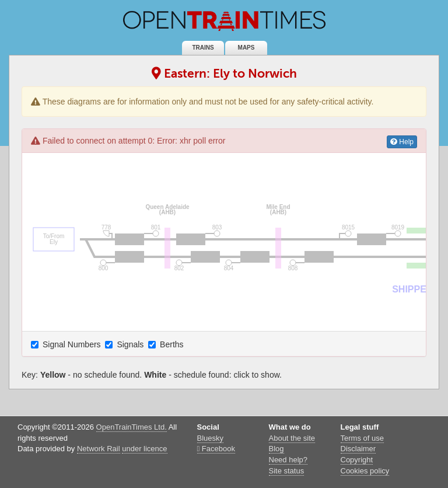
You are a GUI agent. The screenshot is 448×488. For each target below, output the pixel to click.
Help (402, 142)
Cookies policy (365, 471)
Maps (246, 48)
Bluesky (211, 438)
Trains (203, 48)
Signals (125, 344)
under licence (144, 449)
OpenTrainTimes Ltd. (132, 427)
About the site (292, 438)
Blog (276, 449)
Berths (167, 344)
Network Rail (99, 449)
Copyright (357, 460)
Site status (287, 471)
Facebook (216, 449)
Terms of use (362, 438)
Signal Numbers (67, 344)
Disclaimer (358, 449)
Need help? (288, 460)
